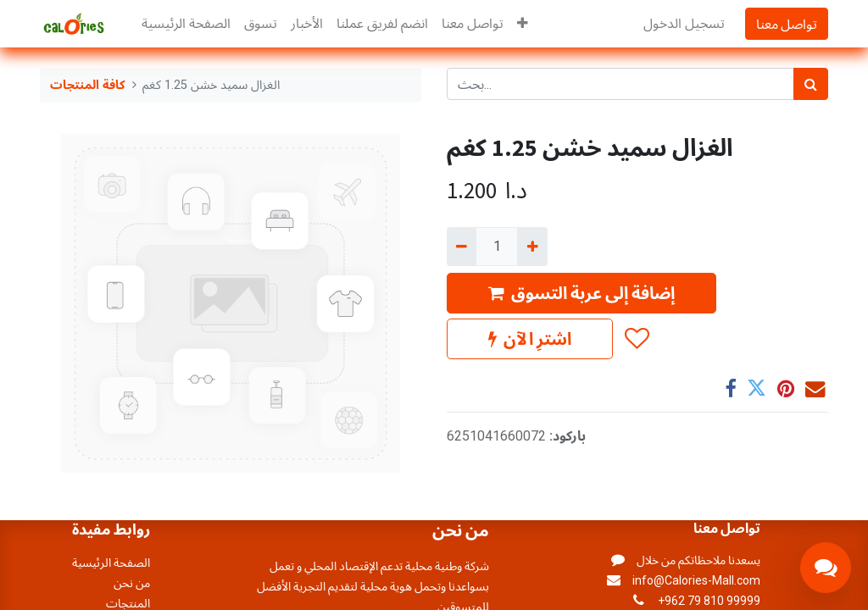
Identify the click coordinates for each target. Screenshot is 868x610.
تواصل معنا (787, 24)
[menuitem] (186, 24)
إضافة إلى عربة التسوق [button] (581, 293)
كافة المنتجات (88, 85)
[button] (523, 24)
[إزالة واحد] (462, 247)
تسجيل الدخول (684, 23)
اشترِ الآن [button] (530, 338)
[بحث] (811, 84)
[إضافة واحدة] (532, 247)
